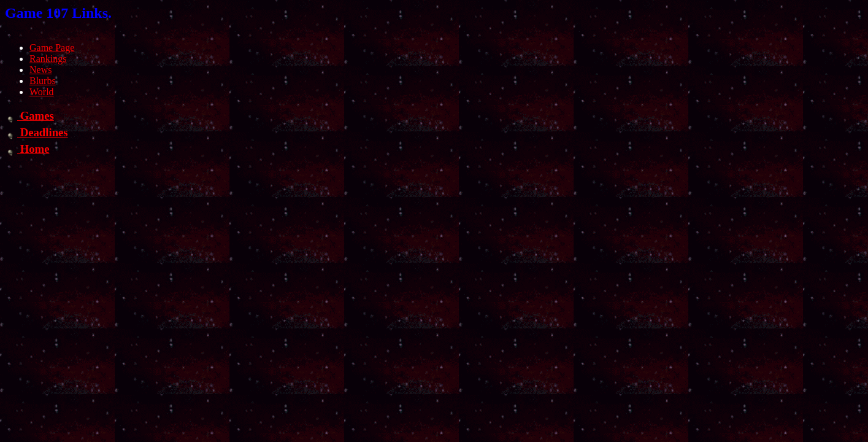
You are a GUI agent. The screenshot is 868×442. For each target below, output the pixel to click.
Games (29, 116)
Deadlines (36, 132)
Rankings (48, 59)
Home (27, 149)
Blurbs (43, 81)
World (42, 92)
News (40, 70)
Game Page (52, 48)
